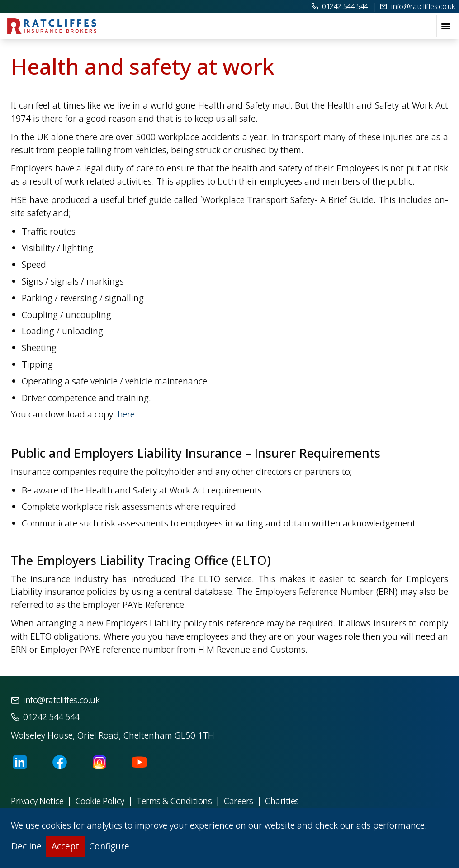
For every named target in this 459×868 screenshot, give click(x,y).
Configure (109, 846)
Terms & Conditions (174, 801)
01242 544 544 (340, 6)
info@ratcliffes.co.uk (418, 6)
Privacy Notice (37, 801)
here (125, 414)
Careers (239, 801)
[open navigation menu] (446, 26)
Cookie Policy (100, 801)
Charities (282, 801)
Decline (26, 846)
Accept (65, 846)
